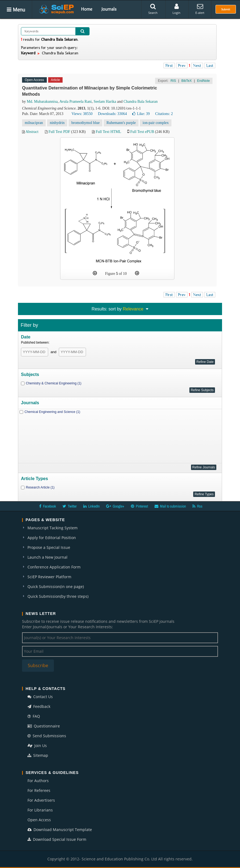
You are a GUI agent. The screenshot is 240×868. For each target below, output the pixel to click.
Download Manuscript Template (60, 830)
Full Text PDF (59, 132)
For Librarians (40, 810)
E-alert (200, 9)
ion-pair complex (156, 123)
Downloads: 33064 (112, 114)
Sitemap (38, 755)
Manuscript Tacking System (53, 528)
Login (176, 9)
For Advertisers (41, 800)
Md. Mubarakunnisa (42, 102)
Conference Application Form (54, 567)
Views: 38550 (82, 114)
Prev (182, 66)
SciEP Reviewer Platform (49, 577)
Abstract (32, 132)
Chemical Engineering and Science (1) (52, 412)
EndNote (203, 81)
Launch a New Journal (47, 557)
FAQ (34, 716)
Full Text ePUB (142, 132)
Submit (226, 9)
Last (210, 66)
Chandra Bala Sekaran (141, 102)
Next (197, 66)
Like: (141, 114)
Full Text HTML (108, 132)
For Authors (38, 781)
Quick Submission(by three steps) (58, 596)
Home (87, 9)
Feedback (39, 706)
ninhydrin (57, 123)
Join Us (37, 746)
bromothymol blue (85, 123)
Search (153, 9)
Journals (109, 9)
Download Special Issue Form (57, 839)
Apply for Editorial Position (52, 538)
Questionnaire (44, 726)
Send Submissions (47, 736)
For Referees (39, 790)
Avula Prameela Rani (76, 102)
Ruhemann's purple (121, 123)
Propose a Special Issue (49, 547)
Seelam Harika (105, 102)
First (169, 66)
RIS (173, 81)
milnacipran (34, 123)
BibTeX (186, 81)
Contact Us (40, 697)
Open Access (39, 820)
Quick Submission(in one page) (56, 587)
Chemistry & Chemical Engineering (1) (54, 383)
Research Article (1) (40, 487)
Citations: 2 (164, 114)
